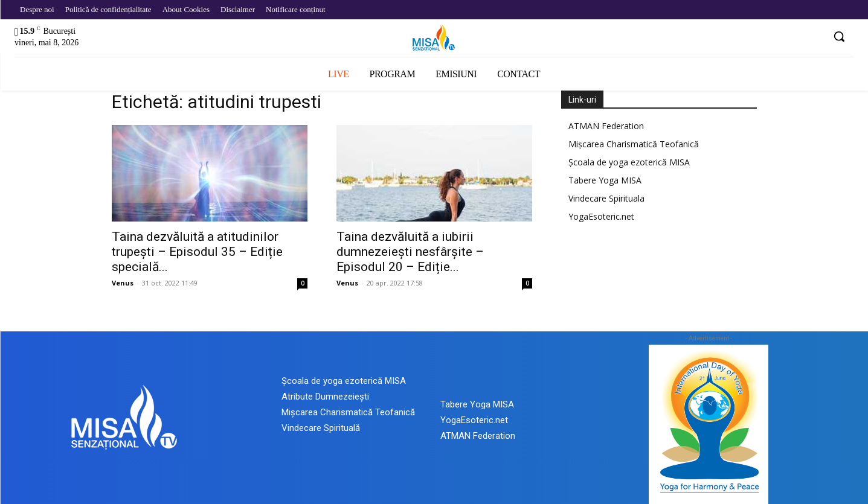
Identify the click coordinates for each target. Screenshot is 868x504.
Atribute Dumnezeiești (325, 397)
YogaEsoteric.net (601, 216)
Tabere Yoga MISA (605, 180)
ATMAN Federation (606, 126)
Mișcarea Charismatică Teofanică (634, 144)
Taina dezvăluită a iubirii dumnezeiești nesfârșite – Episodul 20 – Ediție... (410, 252)
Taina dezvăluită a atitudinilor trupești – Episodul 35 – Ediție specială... (197, 252)
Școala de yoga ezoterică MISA (629, 162)
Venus (123, 283)
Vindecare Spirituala (606, 198)
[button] (839, 36)
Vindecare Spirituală (321, 428)
